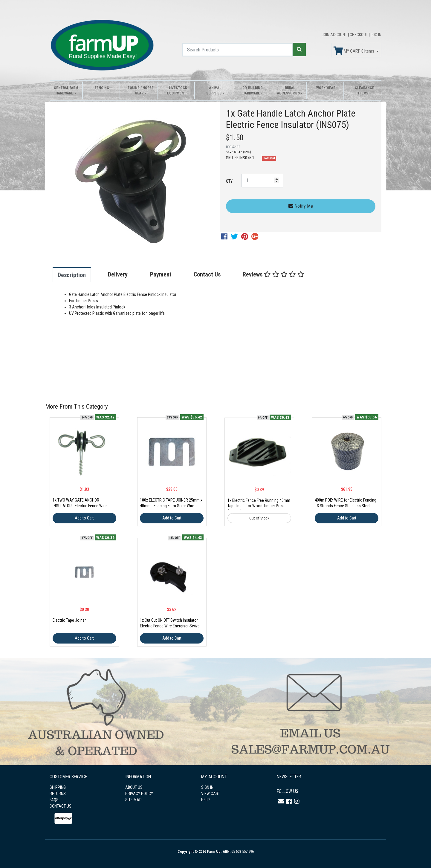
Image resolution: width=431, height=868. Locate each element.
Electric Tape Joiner (69, 620)
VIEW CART (211, 794)
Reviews (273, 274)
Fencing (102, 88)
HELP (205, 800)
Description (72, 275)
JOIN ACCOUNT (335, 35)
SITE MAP (133, 800)
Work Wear (326, 88)
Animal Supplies (214, 91)
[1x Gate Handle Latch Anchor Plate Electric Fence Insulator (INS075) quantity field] (262, 181)
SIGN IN (207, 787)
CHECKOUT (359, 35)
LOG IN (376, 35)
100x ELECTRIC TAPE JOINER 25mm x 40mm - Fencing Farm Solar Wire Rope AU (171, 506)
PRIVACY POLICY (139, 794)
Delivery (118, 274)
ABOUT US (134, 787)
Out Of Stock (259, 518)
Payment (161, 274)
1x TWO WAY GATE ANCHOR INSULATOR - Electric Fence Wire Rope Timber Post (80, 506)
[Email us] (281, 801)
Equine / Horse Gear (141, 91)
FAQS (54, 800)
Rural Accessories (288, 91)
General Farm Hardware (66, 91)
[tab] (78, 275)
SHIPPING (58, 787)
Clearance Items (364, 91)
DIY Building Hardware (253, 91)
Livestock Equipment (177, 91)
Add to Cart (84, 518)
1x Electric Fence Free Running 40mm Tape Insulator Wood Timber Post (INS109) (259, 506)
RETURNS (58, 794)
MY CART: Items (354, 51)
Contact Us (207, 274)
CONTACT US (61, 806)
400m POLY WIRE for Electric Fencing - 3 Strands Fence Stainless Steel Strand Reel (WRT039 (346, 506)
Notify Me (301, 206)
